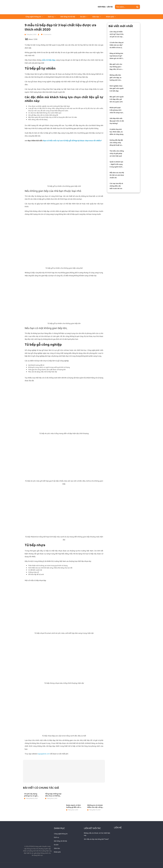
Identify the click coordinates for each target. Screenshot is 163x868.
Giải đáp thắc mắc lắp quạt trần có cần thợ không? (117, 121)
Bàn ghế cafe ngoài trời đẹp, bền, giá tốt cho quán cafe (117, 99)
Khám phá (110, 17)
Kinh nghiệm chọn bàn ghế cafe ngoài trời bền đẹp (117, 89)
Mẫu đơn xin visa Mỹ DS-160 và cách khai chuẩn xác (117, 175)
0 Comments (46, 35)
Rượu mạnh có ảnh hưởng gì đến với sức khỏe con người (74, 806)
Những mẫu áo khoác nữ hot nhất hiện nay (97, 834)
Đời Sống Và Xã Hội (68, 17)
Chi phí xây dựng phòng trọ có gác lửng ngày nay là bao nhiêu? (32, 795)
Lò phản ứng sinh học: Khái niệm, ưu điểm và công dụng (116, 132)
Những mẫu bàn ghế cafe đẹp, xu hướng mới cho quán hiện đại (116, 78)
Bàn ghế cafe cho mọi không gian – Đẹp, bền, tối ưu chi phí (117, 67)
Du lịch (83, 17)
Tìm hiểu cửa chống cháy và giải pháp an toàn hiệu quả (117, 154)
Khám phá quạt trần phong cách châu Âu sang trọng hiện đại (117, 110)
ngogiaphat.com (44, 754)
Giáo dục (96, 17)
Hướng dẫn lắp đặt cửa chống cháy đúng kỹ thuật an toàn (116, 143)
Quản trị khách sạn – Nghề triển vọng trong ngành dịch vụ (116, 164)
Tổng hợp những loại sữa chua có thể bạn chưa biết (53, 795)
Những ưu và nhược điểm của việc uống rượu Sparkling (95, 806)
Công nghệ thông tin (33, 17)
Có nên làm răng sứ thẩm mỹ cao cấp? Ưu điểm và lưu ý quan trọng (117, 45)
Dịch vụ (51, 17)
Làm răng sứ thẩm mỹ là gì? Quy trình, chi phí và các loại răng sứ (117, 34)
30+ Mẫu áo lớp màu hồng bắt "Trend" (96, 839)
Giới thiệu (102, 7)
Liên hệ (110, 7)
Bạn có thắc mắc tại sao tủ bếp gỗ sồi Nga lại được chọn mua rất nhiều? (72, 141)
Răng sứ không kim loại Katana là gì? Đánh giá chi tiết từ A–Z (117, 56)
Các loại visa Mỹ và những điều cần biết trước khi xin (116, 186)
